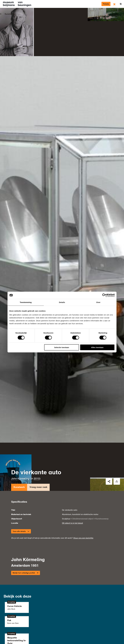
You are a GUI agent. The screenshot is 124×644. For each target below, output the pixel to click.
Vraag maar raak (38, 483)
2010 (37, 474)
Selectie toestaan (62, 347)
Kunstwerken (10, 14)
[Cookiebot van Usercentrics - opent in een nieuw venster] (104, 295)
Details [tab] (62, 302)
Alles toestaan (97, 347)
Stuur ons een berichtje (83, 533)
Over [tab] (98, 302)
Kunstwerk (19, 483)
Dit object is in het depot (72, 519)
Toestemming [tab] (26, 302)
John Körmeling (20, 474)
